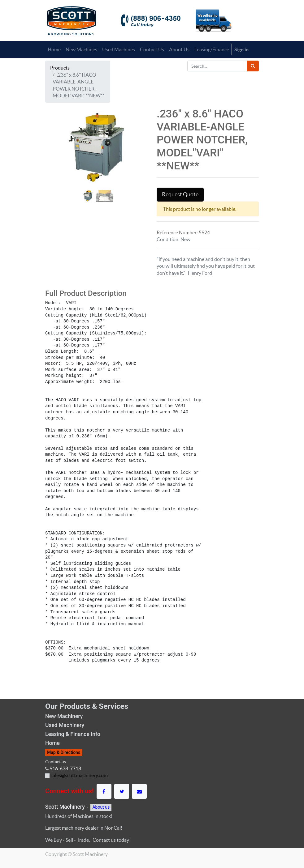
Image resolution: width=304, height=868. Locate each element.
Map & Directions (64, 752)
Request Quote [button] (180, 194)
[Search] (253, 66)
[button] (53, 169)
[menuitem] (54, 49)
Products (60, 68)
